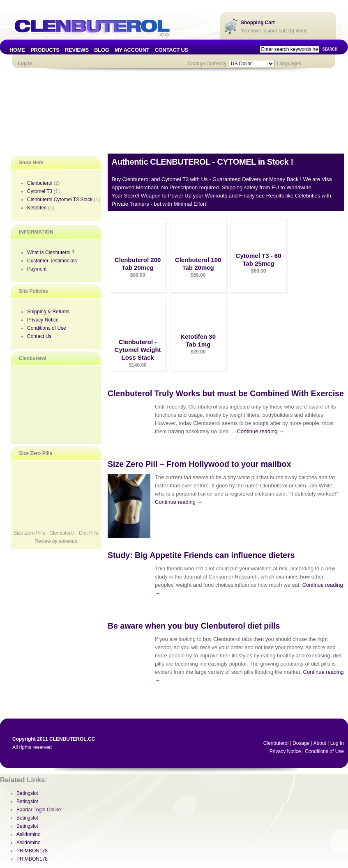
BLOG (101, 50)
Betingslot (27, 793)
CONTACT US (172, 50)
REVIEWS (77, 50)
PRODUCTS (45, 50)
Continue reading (260, 431)
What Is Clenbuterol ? (51, 253)
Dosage (301, 743)
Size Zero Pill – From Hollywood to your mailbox (199, 464)
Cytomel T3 (40, 191)
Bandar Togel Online (39, 810)
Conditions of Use (47, 328)
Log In (25, 64)
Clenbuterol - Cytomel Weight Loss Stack (138, 350)
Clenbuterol (40, 183)
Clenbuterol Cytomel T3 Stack (60, 200)
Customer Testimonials (52, 261)
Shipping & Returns (48, 312)
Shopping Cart (258, 23)
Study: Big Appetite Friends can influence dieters (201, 555)
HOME (17, 50)
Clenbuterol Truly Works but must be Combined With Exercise (226, 393)
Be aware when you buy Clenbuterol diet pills (194, 626)
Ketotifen (37, 208)
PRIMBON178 (32, 851)
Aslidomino (29, 834)
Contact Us (39, 336)
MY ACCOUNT (132, 50)
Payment (37, 269)
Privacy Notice (43, 320)
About (319, 743)
